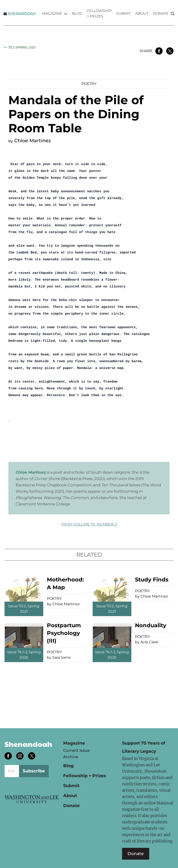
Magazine (55, 13)
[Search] (173, 14)
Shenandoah (28, 744)
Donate (161, 13)
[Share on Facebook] (159, 51)
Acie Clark (149, 642)
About (142, 13)
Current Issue (76, 750)
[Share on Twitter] (170, 51)
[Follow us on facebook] (9, 756)
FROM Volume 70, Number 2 (89, 524)
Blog (77, 13)
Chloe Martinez (33, 141)
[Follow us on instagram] (20, 756)
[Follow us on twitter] (32, 756)
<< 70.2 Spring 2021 (20, 47)
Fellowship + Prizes (99, 13)
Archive (71, 757)
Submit (123, 13)
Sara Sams (61, 657)
